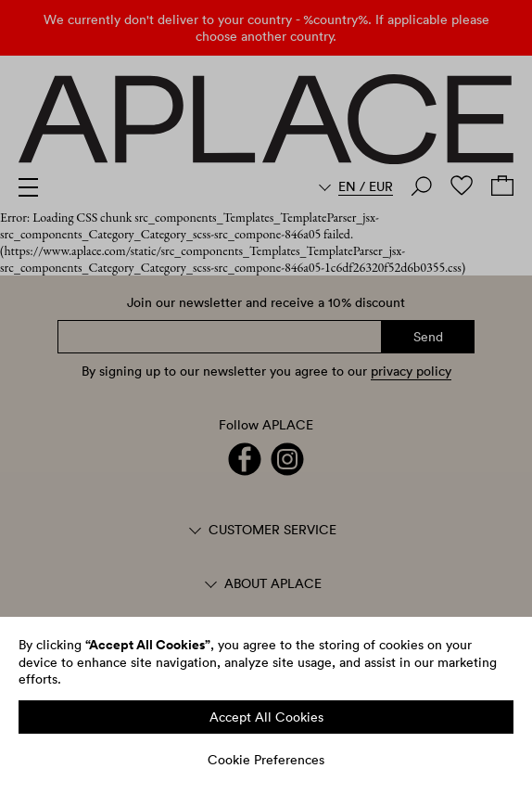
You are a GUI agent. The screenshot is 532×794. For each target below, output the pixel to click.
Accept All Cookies (266, 717)
